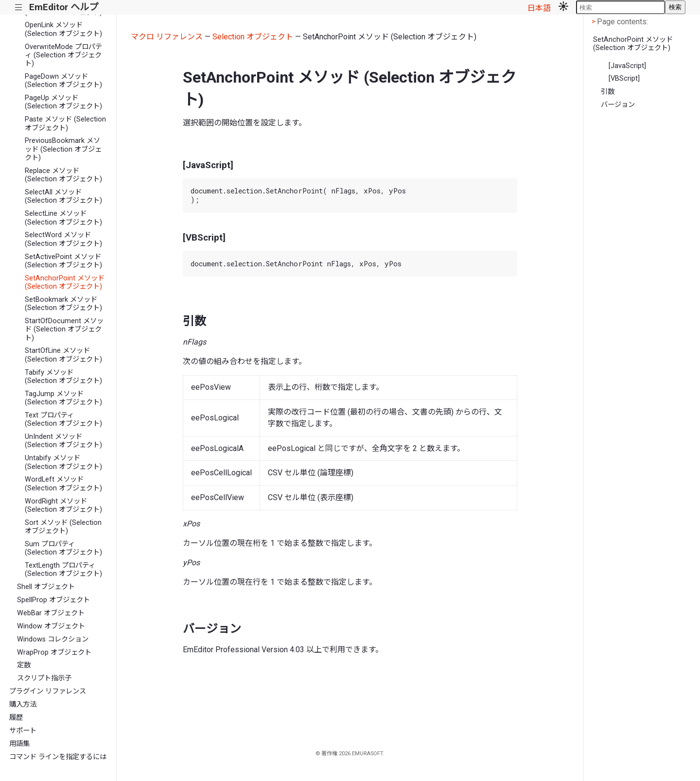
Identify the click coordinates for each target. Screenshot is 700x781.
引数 (608, 92)
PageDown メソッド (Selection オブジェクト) (63, 81)
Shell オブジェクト (46, 587)
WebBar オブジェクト (51, 613)
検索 (675, 7)
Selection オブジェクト (253, 37)
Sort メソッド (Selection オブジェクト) (63, 527)
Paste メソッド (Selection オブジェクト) (65, 123)
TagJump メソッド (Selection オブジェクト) (63, 398)
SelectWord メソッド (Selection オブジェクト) (63, 239)
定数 (24, 665)
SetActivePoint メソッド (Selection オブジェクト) (63, 261)
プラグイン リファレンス (48, 691)
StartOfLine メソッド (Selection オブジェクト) (63, 355)
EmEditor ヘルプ (64, 7)
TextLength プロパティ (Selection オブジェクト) (63, 570)
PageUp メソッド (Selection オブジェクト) (63, 102)
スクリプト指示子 (44, 678)
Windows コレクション (53, 639)
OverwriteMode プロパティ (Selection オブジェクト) (63, 55)
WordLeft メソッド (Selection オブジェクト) (63, 484)
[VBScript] (624, 78)
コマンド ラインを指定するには (58, 757)
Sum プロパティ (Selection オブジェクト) (63, 548)
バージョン (618, 105)
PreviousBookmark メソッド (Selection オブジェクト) (63, 149)
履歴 (16, 718)
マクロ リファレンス (167, 37)
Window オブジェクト (51, 626)
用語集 (19, 744)
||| (19, 8)
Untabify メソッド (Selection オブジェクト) (63, 462)
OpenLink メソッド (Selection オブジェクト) (63, 29)
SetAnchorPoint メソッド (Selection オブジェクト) (65, 282)
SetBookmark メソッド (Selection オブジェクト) (63, 304)
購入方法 (23, 704)
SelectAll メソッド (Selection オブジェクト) (63, 196)
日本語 (539, 8)
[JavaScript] (627, 66)
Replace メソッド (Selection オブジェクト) (63, 175)
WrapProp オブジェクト (54, 652)
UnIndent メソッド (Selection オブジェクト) (63, 441)
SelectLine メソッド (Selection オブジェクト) (63, 218)
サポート (23, 731)
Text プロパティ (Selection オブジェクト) (63, 419)
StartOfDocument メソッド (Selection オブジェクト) (64, 330)
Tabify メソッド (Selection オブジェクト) (63, 377)
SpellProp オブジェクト (53, 600)
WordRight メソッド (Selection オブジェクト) (63, 505)
